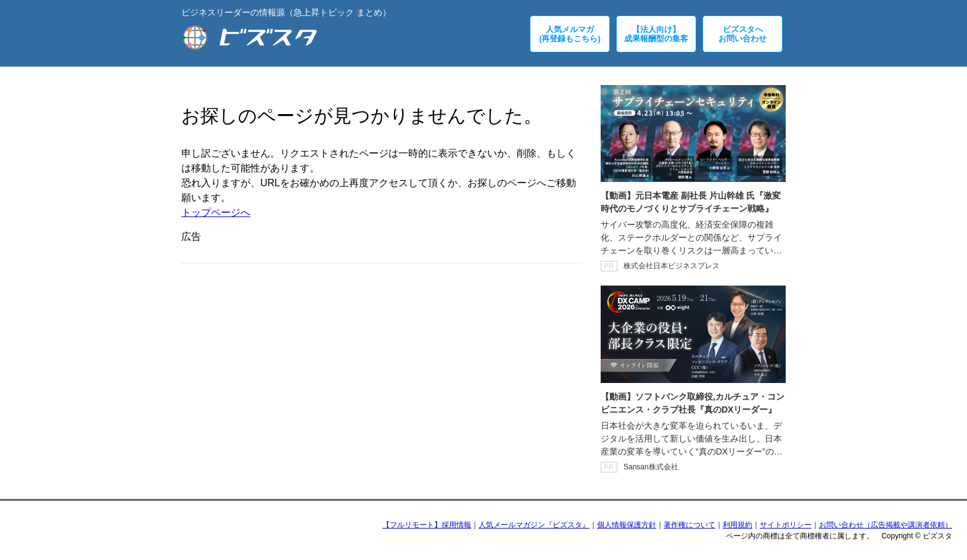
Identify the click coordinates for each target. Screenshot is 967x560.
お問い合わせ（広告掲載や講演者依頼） (886, 525)
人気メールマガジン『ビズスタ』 (534, 525)
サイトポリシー (786, 525)
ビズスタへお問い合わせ (743, 34)
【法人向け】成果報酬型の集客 (656, 34)
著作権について (689, 525)
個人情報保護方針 (627, 525)
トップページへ (216, 212)
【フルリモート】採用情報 (427, 525)
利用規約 (738, 525)
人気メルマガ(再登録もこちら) (570, 34)
